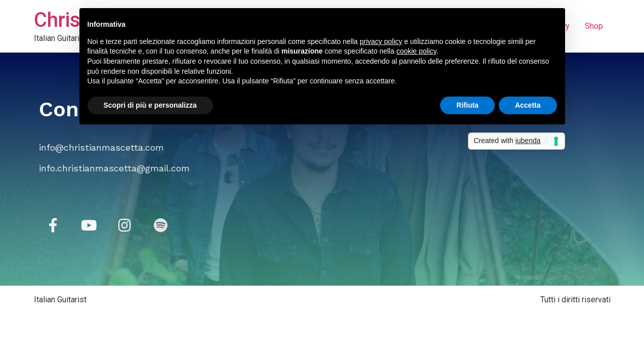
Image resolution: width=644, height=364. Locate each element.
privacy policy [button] (381, 41)
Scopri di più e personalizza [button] (150, 105)
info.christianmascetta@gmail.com (114, 168)
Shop (594, 26)
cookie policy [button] (416, 51)
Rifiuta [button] (467, 105)
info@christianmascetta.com (101, 147)
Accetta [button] (528, 105)
